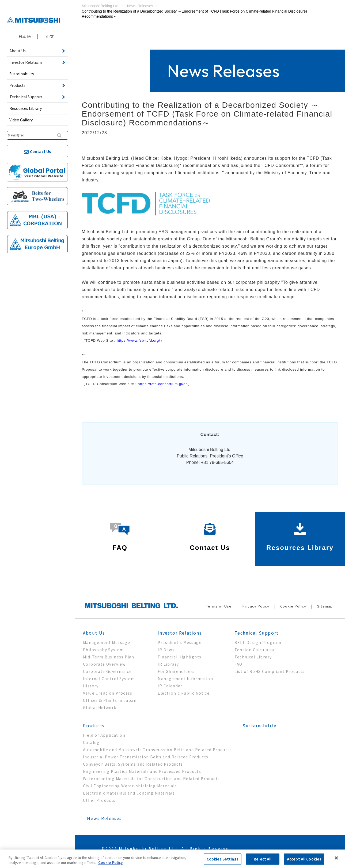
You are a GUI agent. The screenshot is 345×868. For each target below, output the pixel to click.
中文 (50, 36)
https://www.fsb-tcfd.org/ (138, 340)
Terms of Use (219, 606)
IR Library (168, 664)
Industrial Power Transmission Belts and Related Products (146, 757)
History (91, 686)
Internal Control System (109, 679)
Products (94, 725)
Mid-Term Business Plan (109, 657)
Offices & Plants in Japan (110, 700)
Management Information (185, 679)
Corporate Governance (107, 671)
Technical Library (253, 657)
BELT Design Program (258, 642)
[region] (172, 859)
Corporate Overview (104, 664)
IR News (166, 650)
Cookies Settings (223, 859)
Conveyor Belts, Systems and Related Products (133, 764)
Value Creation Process (108, 693)
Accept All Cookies (304, 859)
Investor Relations (180, 633)
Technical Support (257, 633)
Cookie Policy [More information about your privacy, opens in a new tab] (110, 863)
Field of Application (104, 735)
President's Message (180, 642)
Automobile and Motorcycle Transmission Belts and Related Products (157, 750)
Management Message (107, 642)
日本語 (25, 36)
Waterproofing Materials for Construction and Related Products (151, 778)
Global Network (100, 707)
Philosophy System (103, 650)
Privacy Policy (256, 606)
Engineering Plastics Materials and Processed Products (142, 771)
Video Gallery (21, 120)
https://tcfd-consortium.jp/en (163, 384)
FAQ (238, 664)
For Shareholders (176, 671)
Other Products (99, 800)
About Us (94, 633)
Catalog (91, 742)
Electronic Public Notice (184, 693)
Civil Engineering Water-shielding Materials (130, 786)
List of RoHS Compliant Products (270, 671)
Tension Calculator (255, 650)
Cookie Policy (293, 606)
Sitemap (325, 606)
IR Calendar (170, 686)
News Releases (104, 818)
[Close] (336, 858)
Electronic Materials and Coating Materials (129, 793)
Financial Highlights (179, 657)
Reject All (263, 859)
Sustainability (22, 74)
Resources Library (26, 108)
